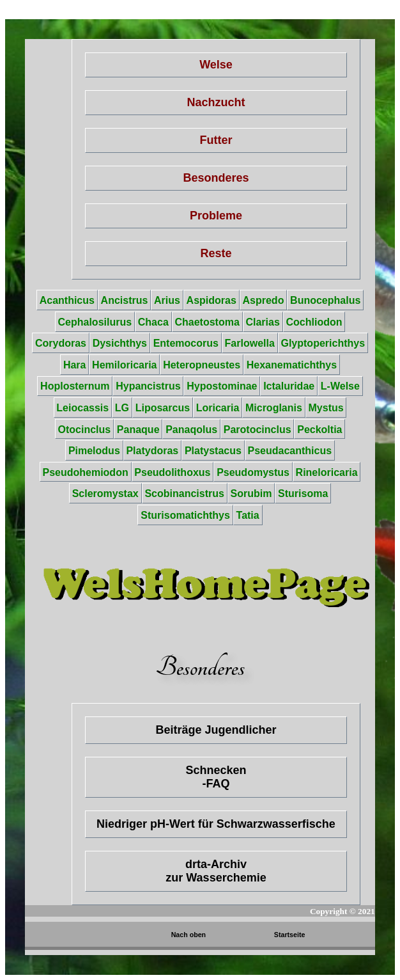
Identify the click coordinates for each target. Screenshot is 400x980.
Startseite (290, 935)
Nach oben (188, 935)
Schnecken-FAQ (216, 777)
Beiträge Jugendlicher (216, 730)
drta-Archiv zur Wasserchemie (216, 871)
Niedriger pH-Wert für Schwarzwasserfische (216, 824)
